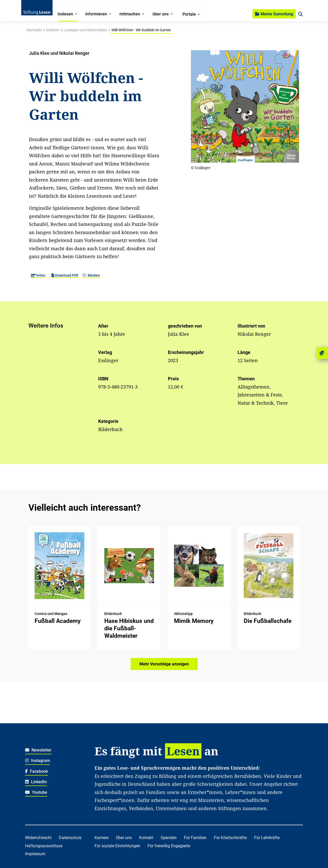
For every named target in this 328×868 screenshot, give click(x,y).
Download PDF (65, 275)
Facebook (37, 771)
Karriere (101, 838)
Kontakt (146, 838)
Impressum (35, 854)
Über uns (124, 838)
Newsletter (38, 750)
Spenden (169, 838)
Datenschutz (70, 838)
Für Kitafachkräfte (230, 838)
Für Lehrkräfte (267, 838)
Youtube (36, 792)
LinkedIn (36, 782)
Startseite (34, 30)
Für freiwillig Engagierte (169, 846)
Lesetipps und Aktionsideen (85, 30)
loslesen (53, 30)
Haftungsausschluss (44, 846)
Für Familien (195, 838)
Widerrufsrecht (38, 838)
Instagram (38, 761)
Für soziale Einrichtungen (117, 846)
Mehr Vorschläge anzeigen (164, 664)
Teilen (38, 275)
